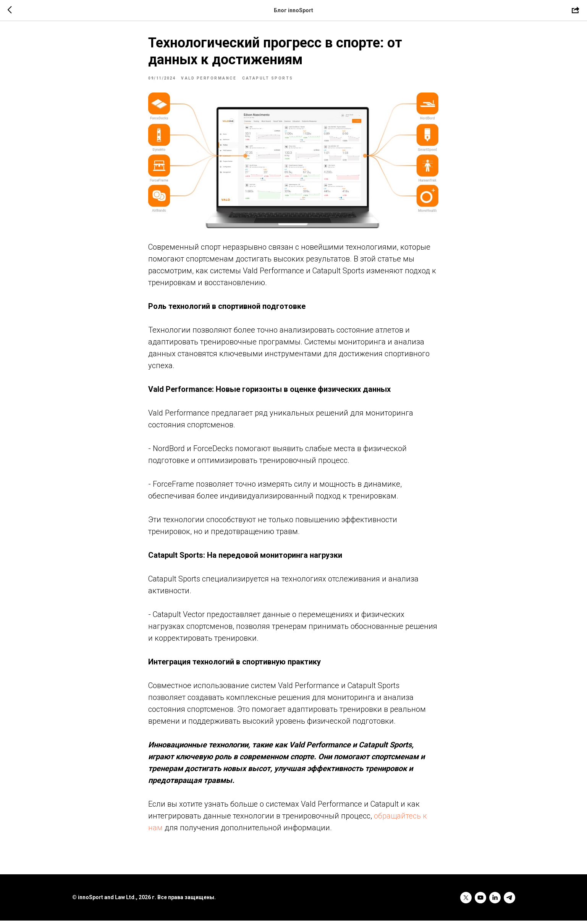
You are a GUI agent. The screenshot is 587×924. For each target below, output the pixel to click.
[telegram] (509, 901)
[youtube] (480, 901)
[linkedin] (495, 901)
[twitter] (466, 901)
